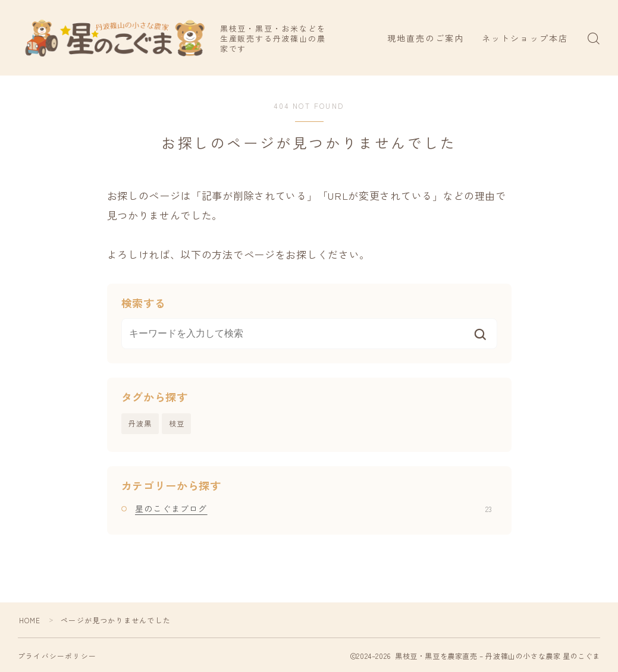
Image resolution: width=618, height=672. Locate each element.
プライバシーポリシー (57, 656)
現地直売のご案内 (426, 38)
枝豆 (177, 423)
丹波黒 (140, 423)
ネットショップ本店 (525, 38)
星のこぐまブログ (313, 508)
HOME (30, 620)
